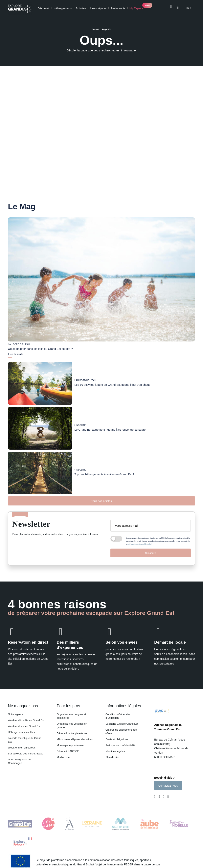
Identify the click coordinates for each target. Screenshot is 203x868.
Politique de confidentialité (120, 745)
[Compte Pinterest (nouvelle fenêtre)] (167, 798)
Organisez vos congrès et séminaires (71, 716)
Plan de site (112, 757)
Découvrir (44, 8)
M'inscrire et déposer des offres (75, 739)
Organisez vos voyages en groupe (72, 726)
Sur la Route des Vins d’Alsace (26, 754)
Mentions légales (115, 751)
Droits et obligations (117, 739)
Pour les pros (68, 706)
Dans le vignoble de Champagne (19, 761)
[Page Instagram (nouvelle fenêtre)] (159, 798)
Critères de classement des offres (121, 732)
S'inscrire (150, 553)
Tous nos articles (101, 501)
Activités (81, 8)
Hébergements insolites (21, 732)
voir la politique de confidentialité (139, 544)
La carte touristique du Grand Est (25, 740)
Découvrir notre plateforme (72, 733)
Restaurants (118, 8)
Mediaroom (63, 757)
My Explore (136, 8)
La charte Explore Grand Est (122, 724)
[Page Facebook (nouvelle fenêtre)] (156, 798)
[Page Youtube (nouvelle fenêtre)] (164, 798)
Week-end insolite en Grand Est (26, 720)
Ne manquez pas (23, 706)
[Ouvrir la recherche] (171, 8)
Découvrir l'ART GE (68, 751)
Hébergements (63, 8)
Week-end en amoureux (22, 748)
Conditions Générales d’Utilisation (118, 716)
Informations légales (123, 706)
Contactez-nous (168, 787)
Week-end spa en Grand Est (24, 726)
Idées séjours (98, 8)
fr (187, 8)
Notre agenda (16, 714)
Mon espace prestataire (70, 745)
